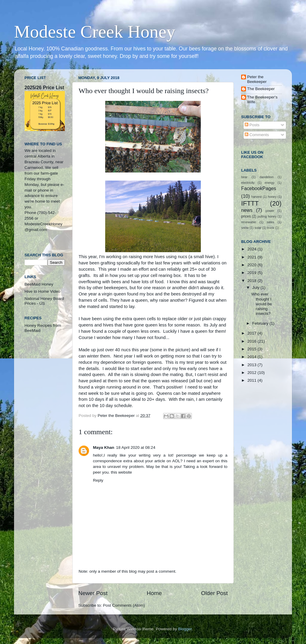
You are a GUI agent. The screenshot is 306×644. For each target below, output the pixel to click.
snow (245, 228)
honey (272, 197)
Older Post (214, 593)
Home (154, 593)
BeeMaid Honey (39, 284)
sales (270, 222)
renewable (249, 222)
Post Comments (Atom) (124, 605)
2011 (253, 380)
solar (258, 228)
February (261, 323)
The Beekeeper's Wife (262, 100)
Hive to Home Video (42, 291)
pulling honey (267, 216)
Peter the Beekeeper (257, 79)
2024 (253, 249)
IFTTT (250, 203)
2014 (253, 357)
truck (271, 228)
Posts (252, 125)
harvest (257, 197)
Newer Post (93, 593)
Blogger (185, 629)
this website (121, 472)
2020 (253, 265)
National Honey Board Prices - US (44, 301)
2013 (253, 365)
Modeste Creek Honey (95, 32)
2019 (253, 273)
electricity (248, 183)
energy (270, 183)
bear (244, 177)
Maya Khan (104, 447)
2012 (253, 373)
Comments (257, 135)
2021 (253, 257)
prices (246, 216)
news (247, 210)
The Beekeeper (261, 89)
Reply (98, 480)
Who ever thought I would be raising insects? (262, 304)
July (256, 288)
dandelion (267, 177)
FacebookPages (259, 188)
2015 (253, 349)
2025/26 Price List (44, 88)
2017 (253, 333)
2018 (253, 281)
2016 (253, 341)
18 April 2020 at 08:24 (136, 447)
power (270, 211)
